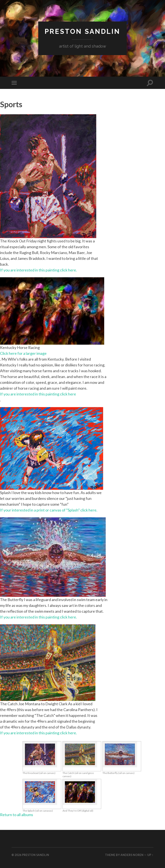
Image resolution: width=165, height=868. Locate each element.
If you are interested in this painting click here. (38, 270)
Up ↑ (150, 855)
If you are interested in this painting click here (38, 394)
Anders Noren (132, 855)
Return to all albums (17, 815)
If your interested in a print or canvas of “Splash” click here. (49, 510)
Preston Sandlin (82, 31)
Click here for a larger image (23, 353)
